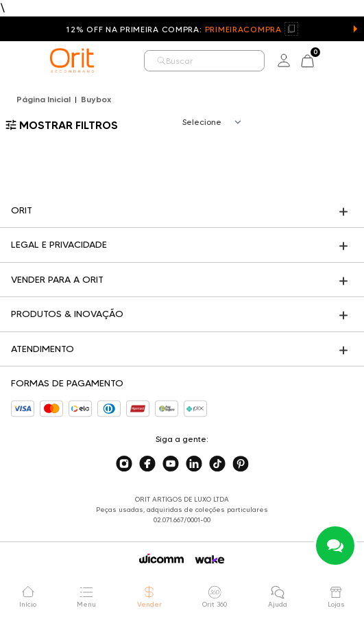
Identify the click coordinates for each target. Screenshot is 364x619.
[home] (72, 60)
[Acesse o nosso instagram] (124, 464)
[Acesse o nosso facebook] (147, 464)
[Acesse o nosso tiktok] (217, 464)
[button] (355, 29)
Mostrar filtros (62, 125)
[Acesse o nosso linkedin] (194, 464)
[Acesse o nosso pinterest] (241, 464)
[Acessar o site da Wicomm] (161, 559)
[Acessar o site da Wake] (210, 560)
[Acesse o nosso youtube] (171, 464)
